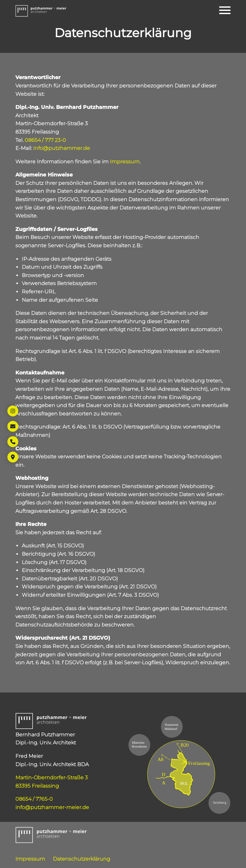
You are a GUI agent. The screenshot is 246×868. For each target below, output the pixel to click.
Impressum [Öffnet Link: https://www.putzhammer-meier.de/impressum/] (125, 162)
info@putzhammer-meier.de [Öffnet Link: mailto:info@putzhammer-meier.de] (52, 807)
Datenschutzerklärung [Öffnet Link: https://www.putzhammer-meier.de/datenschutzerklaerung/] (82, 859)
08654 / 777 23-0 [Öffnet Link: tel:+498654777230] (45, 140)
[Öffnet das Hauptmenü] (225, 10)
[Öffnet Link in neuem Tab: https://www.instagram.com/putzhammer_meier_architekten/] (13, 411)
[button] (41, 10)
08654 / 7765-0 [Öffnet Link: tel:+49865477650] (34, 799)
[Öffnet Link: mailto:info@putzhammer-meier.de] (13, 426)
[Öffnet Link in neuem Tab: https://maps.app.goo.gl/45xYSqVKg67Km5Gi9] (13, 457)
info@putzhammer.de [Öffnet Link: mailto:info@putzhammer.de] (62, 148)
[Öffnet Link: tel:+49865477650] (13, 442)
